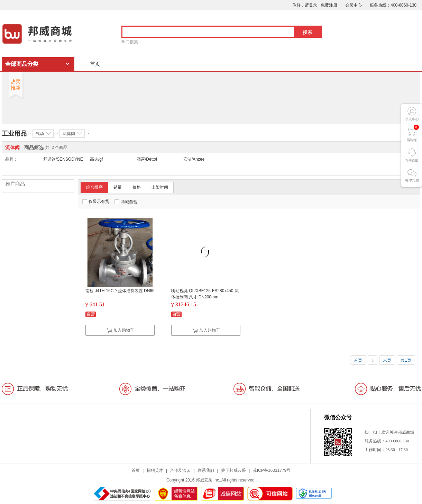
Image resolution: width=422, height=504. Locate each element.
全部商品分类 (22, 64)
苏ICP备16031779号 (272, 470)
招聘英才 (155, 470)
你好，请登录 (305, 5)
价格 (137, 187)
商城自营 (126, 202)
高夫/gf (96, 159)
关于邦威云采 (233, 470)
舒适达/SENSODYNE (63, 159)
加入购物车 (120, 330)
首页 (95, 64)
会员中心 (354, 5)
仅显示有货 (96, 202)
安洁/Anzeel (194, 159)
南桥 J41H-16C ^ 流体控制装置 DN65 (120, 291)
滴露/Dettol (147, 159)
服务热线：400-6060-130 (393, 5)
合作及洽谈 (180, 470)
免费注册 (329, 5)
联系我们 (206, 470)
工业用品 (14, 134)
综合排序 (94, 187)
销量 (118, 187)
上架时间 (160, 187)
